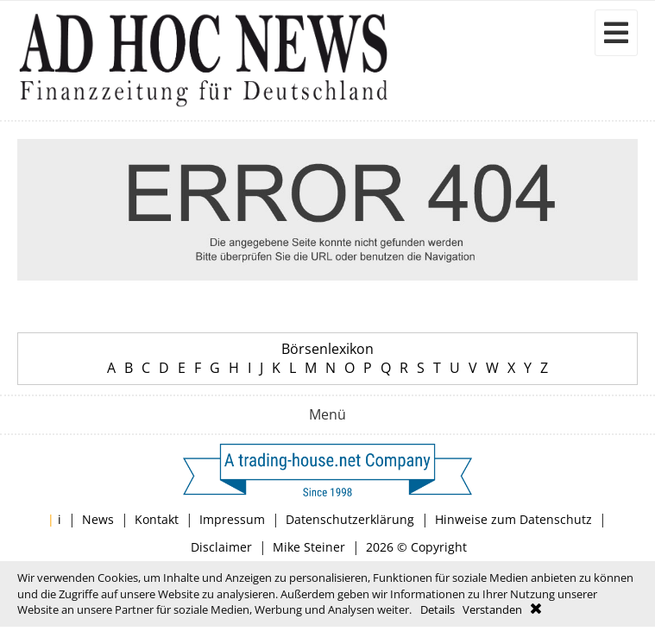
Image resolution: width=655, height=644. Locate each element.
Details (438, 609)
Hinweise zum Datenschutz (513, 519)
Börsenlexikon (327, 349)
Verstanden (492, 609)
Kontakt (157, 519)
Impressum (232, 519)
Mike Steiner (309, 547)
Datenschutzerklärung (350, 519)
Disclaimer (221, 547)
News (98, 519)
